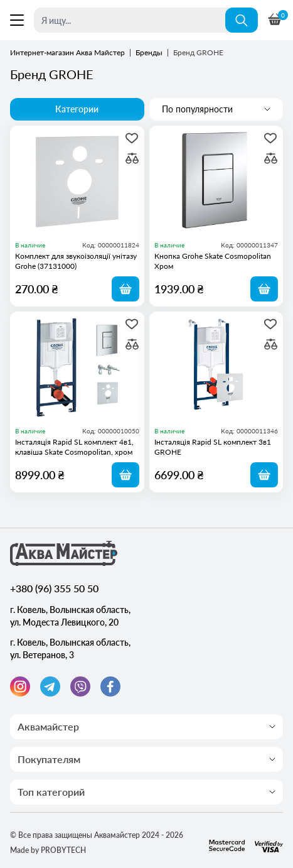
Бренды (149, 52)
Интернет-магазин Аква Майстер (67, 52)
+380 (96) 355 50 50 (54, 588)
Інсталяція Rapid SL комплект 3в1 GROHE (213, 447)
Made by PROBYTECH (48, 850)
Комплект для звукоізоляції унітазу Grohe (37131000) (76, 261)
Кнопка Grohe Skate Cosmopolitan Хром (213, 261)
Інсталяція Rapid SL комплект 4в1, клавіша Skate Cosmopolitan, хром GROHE (74, 447)
